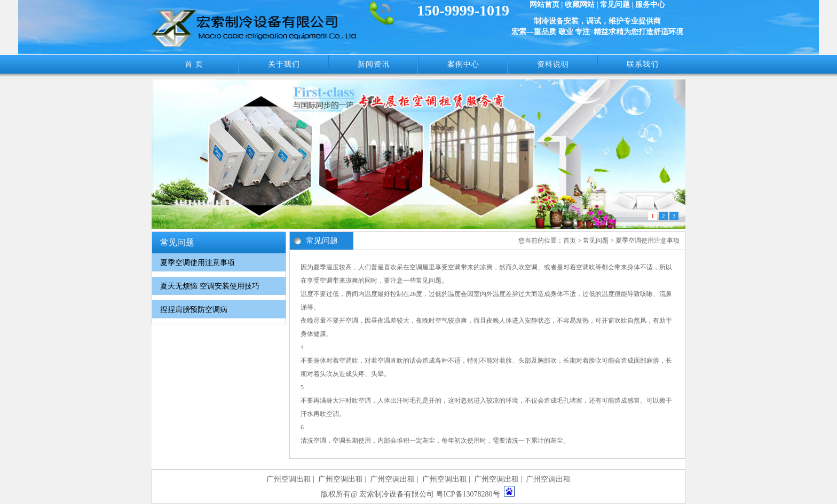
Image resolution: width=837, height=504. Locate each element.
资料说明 (553, 64)
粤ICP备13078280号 (468, 494)
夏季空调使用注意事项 (198, 263)
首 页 (194, 64)
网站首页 (544, 5)
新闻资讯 (374, 64)
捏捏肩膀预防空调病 (194, 310)
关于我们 (284, 64)
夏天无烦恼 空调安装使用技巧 (210, 286)
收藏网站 (580, 5)
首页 (570, 241)
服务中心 (650, 5)
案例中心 (463, 64)
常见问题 (615, 5)
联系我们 (643, 64)
